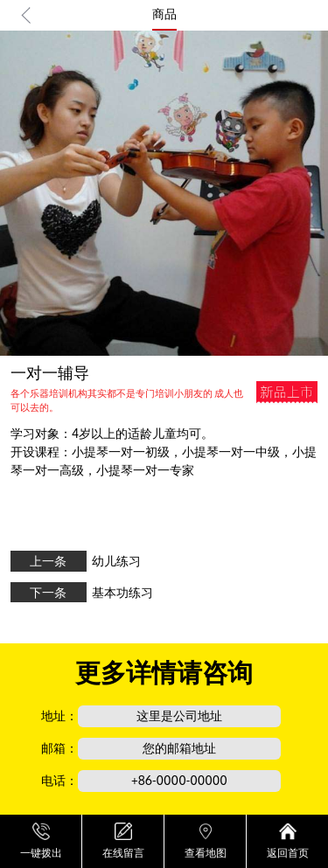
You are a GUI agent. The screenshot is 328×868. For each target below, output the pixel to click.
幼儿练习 (116, 561)
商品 (164, 14)
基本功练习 (122, 592)
